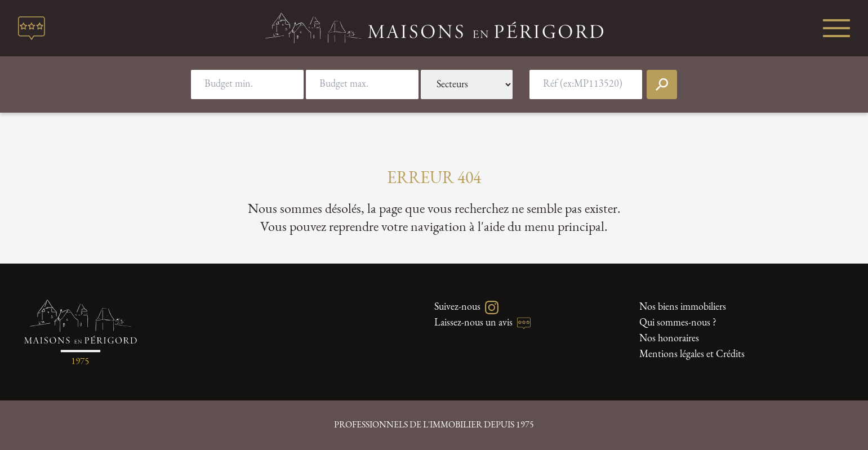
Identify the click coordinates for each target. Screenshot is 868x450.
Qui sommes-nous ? (678, 323)
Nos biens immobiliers (683, 307)
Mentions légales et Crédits (692, 355)
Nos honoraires (669, 339)
